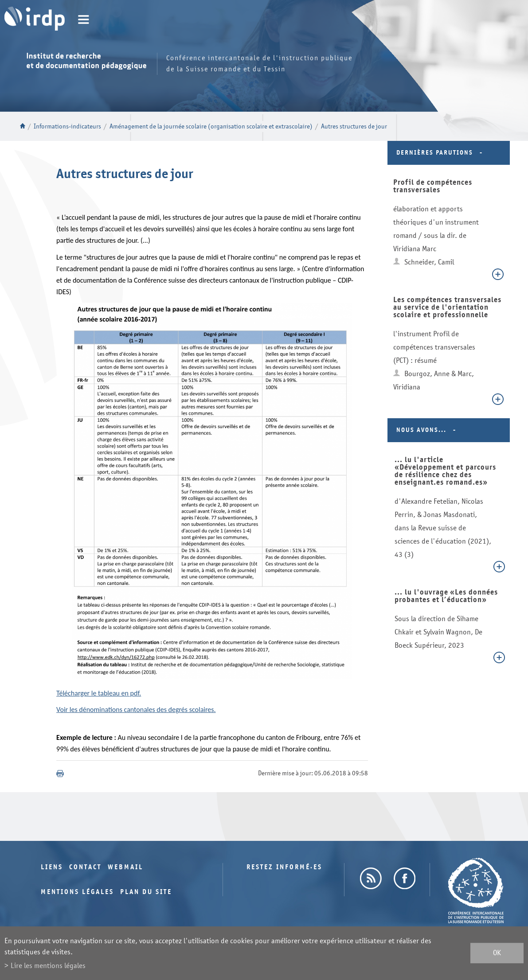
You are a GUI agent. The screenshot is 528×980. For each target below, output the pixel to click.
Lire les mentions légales (48, 966)
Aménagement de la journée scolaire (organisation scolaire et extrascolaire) (211, 126)
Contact (85, 867)
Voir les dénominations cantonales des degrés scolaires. (136, 710)
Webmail (125, 867)
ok (497, 953)
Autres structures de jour (354, 126)
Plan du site (146, 892)
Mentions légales (77, 892)
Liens (52, 867)
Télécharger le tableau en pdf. (99, 693)
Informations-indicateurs (67, 126)
